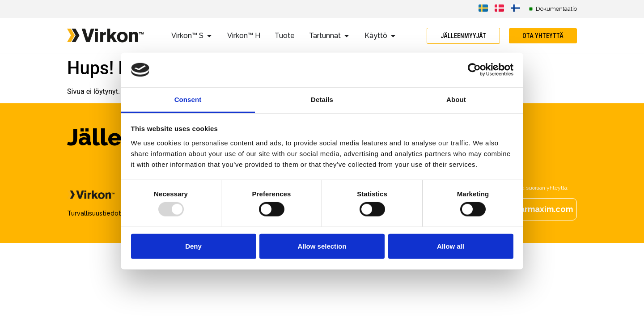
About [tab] (456, 100)
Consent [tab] (188, 100)
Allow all (451, 246)
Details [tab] (322, 100)
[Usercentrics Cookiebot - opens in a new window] (474, 70)
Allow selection (322, 246)
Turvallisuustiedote (96, 213)
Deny (193, 246)
